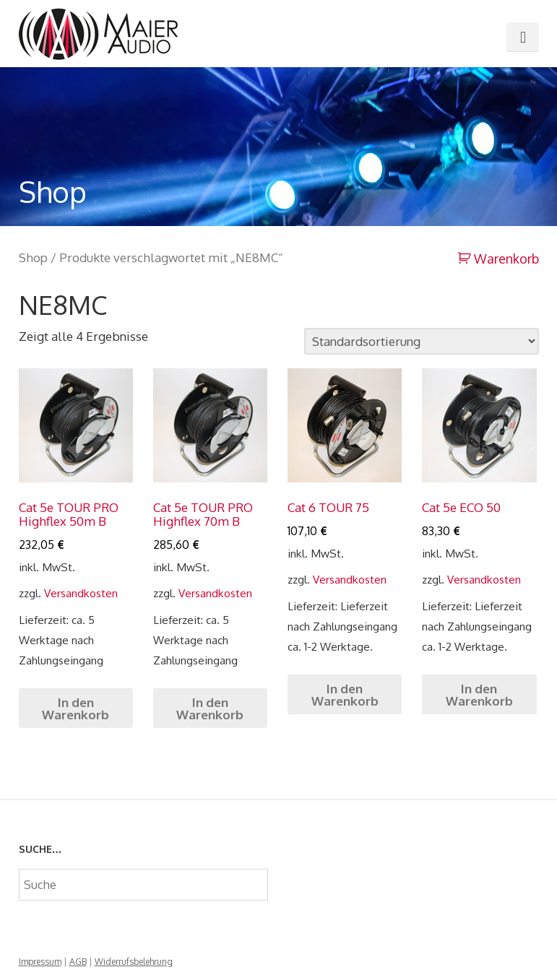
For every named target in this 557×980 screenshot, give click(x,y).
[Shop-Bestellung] (422, 341)
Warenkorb (505, 259)
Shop (33, 257)
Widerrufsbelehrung (134, 962)
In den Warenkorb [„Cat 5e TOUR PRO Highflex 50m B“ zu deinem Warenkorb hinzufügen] (75, 708)
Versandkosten (81, 593)
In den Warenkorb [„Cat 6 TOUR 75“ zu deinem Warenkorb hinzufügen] (345, 695)
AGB (78, 962)
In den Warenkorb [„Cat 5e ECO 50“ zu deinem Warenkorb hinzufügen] (479, 695)
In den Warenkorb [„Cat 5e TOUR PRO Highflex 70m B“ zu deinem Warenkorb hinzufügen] (210, 708)
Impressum (40, 962)
